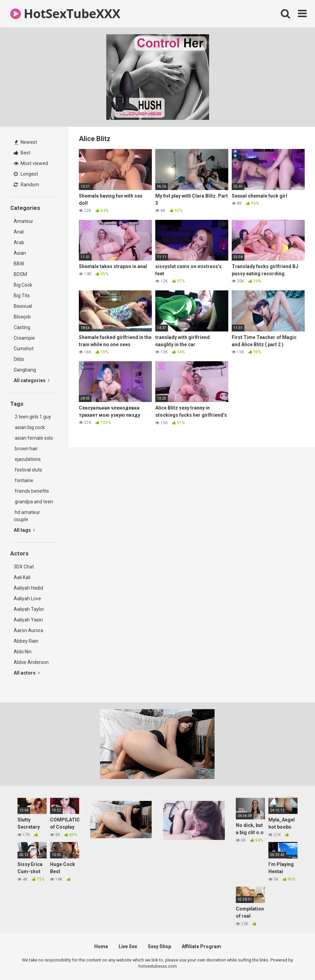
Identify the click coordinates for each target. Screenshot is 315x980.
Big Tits (22, 296)
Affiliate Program (201, 946)
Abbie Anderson (31, 662)
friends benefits (31, 491)
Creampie (24, 338)
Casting (22, 327)
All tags (24, 530)
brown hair (26, 449)
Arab (19, 242)
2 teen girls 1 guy (32, 417)
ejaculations (27, 459)
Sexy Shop (159, 946)
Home (101, 946)
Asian (20, 253)
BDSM (20, 274)
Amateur (23, 221)
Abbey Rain (26, 641)
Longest (26, 174)
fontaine (23, 480)
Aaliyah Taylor (29, 609)
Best (22, 153)
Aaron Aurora (28, 630)
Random (26, 185)
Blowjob (22, 317)
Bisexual (23, 306)
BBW (19, 264)
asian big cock (29, 427)
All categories (32, 380)
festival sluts (28, 470)
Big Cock (23, 285)
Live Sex (128, 946)
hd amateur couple (27, 516)
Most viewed (31, 163)
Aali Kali (22, 577)
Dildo (19, 359)
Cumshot (24, 349)
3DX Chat (24, 567)
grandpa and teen (33, 502)
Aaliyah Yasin (28, 620)
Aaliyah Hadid (28, 588)
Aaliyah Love (27, 599)
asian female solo (33, 438)
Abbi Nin (23, 652)
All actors (27, 673)
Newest (26, 142)
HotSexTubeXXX (65, 14)
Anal (19, 232)
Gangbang (25, 370)
